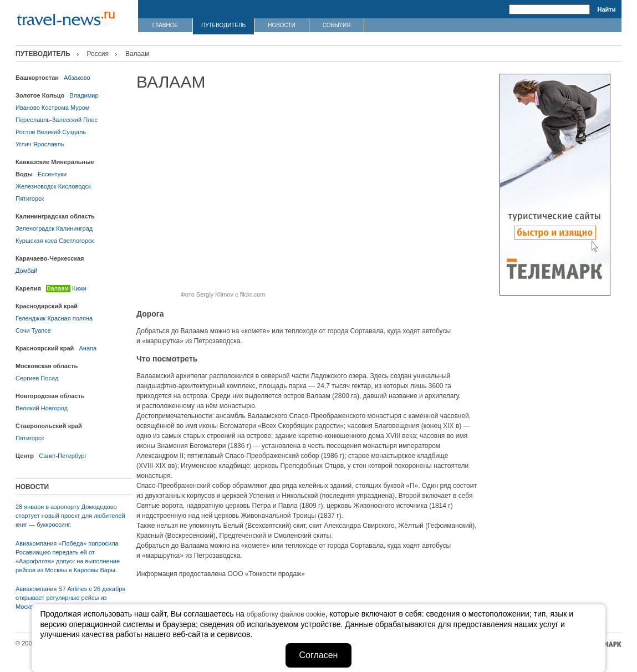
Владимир (84, 95)
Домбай (26, 271)
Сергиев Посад (37, 378)
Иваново (28, 108)
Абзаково (77, 78)
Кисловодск (75, 186)
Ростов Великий (38, 132)
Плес (90, 120)
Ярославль (49, 144)
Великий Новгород (42, 408)
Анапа (88, 348)
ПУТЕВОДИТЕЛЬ (223, 25)
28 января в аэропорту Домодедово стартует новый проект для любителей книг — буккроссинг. (70, 516)
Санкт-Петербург (63, 456)
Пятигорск (30, 198)
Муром (80, 108)
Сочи (23, 330)
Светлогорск (76, 241)
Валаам (58, 288)
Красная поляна (70, 318)
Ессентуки (52, 174)
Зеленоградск (35, 228)
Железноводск (36, 186)
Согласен (319, 655)
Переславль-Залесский (49, 120)
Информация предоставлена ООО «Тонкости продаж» (221, 574)
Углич (24, 144)
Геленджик (30, 318)
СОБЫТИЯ (337, 25)
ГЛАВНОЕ (165, 25)
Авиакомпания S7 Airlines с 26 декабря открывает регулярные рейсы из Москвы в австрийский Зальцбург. (70, 598)
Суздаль (74, 132)
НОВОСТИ (281, 25)
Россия (98, 54)
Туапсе (41, 330)
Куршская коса (36, 241)
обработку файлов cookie (286, 614)
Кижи (79, 288)
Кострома (55, 108)
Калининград (74, 228)
